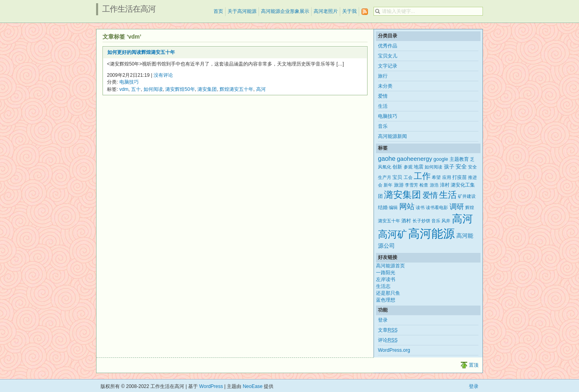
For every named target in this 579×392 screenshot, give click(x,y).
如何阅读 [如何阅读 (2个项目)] (433, 167)
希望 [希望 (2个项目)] (436, 177)
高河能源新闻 (392, 136)
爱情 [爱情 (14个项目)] (430, 195)
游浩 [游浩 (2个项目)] (434, 185)
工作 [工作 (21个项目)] (422, 176)
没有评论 (163, 75)
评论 (388, 340)
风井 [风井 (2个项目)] (446, 221)
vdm (124, 89)
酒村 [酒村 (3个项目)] (406, 221)
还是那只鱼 (388, 293)
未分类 (385, 86)
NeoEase (253, 386)
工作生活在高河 (129, 9)
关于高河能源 (242, 11)
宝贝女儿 (388, 56)
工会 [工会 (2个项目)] (408, 177)
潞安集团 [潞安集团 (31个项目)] (402, 195)
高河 (261, 89)
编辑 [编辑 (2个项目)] (393, 207)
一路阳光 (386, 273)
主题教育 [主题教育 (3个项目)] (459, 159)
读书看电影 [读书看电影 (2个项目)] (437, 207)
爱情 (383, 96)
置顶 (474, 365)
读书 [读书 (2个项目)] (420, 207)
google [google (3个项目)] (441, 159)
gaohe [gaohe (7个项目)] (387, 159)
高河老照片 (326, 11)
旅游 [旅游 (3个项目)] (399, 185)
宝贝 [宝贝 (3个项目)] (397, 177)
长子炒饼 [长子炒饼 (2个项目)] (421, 221)
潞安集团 (207, 89)
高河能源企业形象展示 (285, 11)
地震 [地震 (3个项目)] (419, 167)
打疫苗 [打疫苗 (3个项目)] (460, 177)
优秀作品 (388, 46)
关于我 (349, 11)
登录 (383, 320)
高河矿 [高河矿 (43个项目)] (392, 234)
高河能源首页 (390, 266)
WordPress (211, 386)
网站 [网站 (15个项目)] (407, 206)
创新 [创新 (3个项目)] (397, 167)
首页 (218, 11)
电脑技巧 (129, 82)
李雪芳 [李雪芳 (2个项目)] (412, 185)
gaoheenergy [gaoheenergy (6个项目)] (415, 159)
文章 (388, 330)
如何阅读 (153, 89)
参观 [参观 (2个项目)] (408, 167)
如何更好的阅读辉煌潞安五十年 (141, 52)
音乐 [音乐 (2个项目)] (436, 221)
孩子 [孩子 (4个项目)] (449, 167)
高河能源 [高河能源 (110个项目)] (431, 233)
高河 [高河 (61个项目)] (462, 219)
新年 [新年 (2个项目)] (388, 185)
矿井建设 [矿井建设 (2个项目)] (467, 196)
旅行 (383, 76)
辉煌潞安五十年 (236, 89)
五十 (136, 89)
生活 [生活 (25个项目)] (448, 195)
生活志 (383, 286)
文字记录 (388, 66)
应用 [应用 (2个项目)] (447, 177)
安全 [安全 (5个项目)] (461, 166)
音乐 (383, 126)
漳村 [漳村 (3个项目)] (445, 185)
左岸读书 (386, 279)
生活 (383, 106)
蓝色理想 (386, 300)
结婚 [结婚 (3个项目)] (383, 207)
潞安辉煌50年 (180, 89)
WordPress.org (394, 350)
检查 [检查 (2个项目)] (424, 185)
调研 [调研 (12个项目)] (457, 207)
